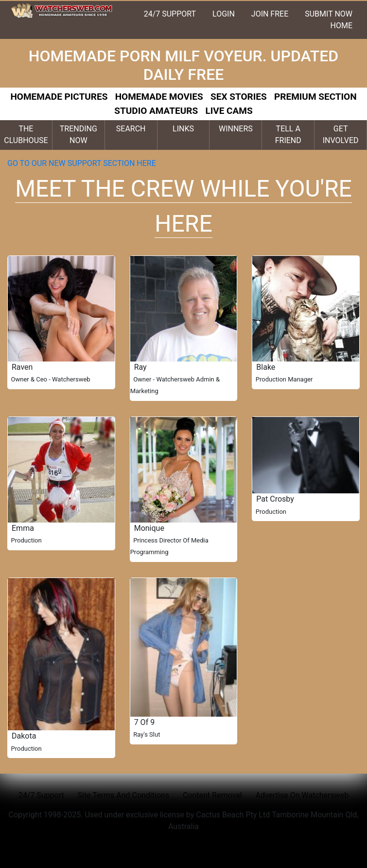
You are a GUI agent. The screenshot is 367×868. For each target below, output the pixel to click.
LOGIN (224, 14)
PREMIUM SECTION (315, 97)
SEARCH (131, 129)
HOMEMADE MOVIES (159, 97)
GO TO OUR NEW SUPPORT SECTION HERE (83, 163)
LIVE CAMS (229, 111)
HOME (341, 26)
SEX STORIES (239, 97)
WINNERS (236, 129)
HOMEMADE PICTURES (59, 97)
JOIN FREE (270, 14)
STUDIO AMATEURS (156, 111)
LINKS (183, 129)
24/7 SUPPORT (170, 14)
